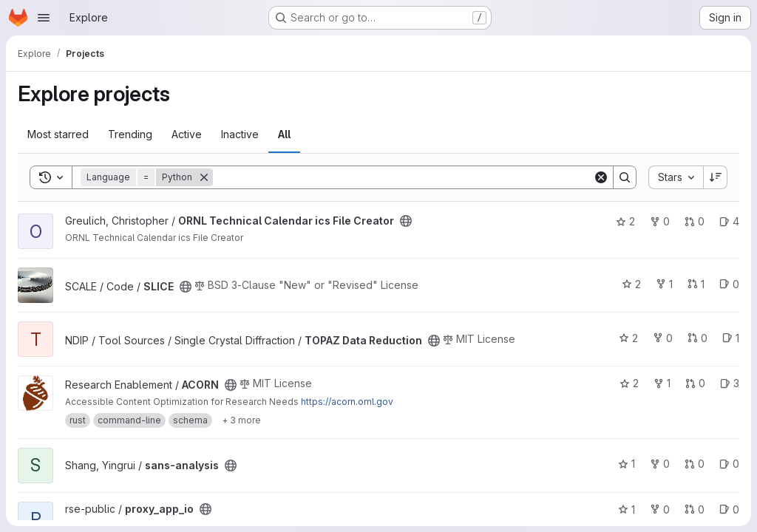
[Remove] (204, 177)
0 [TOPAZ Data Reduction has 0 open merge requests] (697, 338)
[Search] (403, 177)
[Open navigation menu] (44, 18)
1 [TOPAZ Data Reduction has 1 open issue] (731, 338)
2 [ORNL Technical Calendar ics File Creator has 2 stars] (625, 221)
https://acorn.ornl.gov (347, 402)
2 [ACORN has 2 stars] (629, 383)
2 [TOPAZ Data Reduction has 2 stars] (628, 338)
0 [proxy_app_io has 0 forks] (660, 509)
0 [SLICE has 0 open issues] (729, 284)
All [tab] (284, 134)
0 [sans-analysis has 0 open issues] (729, 464)
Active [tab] (187, 134)
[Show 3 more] (241, 420)
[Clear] (601, 177)
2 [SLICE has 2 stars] (631, 284)
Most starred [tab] (58, 134)
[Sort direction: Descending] (716, 177)
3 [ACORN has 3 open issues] (730, 383)
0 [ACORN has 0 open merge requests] (695, 383)
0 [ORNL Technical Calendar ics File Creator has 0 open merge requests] (695, 221)
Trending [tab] (130, 134)
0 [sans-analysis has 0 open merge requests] (695, 464)
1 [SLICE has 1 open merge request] (696, 284)
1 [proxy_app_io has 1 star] (627, 509)
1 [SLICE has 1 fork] (664, 284)
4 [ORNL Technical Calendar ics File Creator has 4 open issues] (729, 221)
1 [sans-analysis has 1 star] (627, 464)
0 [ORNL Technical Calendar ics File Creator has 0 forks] (660, 221)
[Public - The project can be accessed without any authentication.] (406, 221)
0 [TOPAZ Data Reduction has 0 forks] (663, 338)
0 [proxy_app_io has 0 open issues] (729, 509)
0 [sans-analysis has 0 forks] (660, 464)
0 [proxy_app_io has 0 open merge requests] (695, 509)
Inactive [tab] (240, 134)
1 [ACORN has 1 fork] (662, 383)
